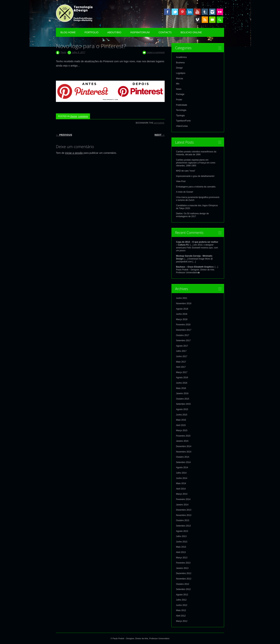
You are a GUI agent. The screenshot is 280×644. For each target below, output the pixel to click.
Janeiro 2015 (182, 441)
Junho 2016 (182, 383)
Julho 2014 (181, 473)
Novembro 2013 (184, 515)
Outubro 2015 (183, 399)
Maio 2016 (181, 388)
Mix (178, 84)
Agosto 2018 (182, 309)
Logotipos (83, 116)
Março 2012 (182, 621)
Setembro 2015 (183, 404)
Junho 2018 (182, 314)
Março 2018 (182, 319)
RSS (205, 20)
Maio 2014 (181, 483)
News (179, 89)
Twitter (175, 12)
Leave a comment (156, 52)
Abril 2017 (181, 367)
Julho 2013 (181, 536)
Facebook (167, 12)
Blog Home (68, 32)
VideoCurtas (182, 126)
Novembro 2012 (184, 579)
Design (74, 116)
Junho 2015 (182, 415)
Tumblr (205, 12)
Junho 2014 (182, 478)
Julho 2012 (181, 600)
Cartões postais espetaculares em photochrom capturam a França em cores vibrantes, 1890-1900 (196, 163)
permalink (159, 123)
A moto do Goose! (185, 192)
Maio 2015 (181, 420)
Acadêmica (181, 57)
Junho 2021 (182, 298)
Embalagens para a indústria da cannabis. (196, 187)
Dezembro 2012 (184, 573)
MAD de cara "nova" (186, 171)
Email (212, 20)
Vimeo (197, 20)
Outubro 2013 (183, 520)
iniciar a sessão (74, 153)
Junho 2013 (182, 542)
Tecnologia (181, 110)
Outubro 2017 (183, 335)
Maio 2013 (181, 547)
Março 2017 (182, 372)
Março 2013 (182, 558)
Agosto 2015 (182, 409)
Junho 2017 (182, 356)
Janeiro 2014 (182, 505)
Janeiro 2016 (182, 393)
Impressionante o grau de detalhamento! (195, 176)
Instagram (212, 12)
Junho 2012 (182, 605)
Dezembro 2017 (184, 330)
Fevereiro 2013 (183, 563)
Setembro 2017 (183, 341)
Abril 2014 (181, 489)
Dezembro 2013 (184, 510)
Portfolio (91, 32)
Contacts (165, 32)
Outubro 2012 (183, 584)
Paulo (63, 52)
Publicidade (182, 105)
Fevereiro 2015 (183, 436)
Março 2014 (182, 494)
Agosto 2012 (182, 595)
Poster (179, 100)
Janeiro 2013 (182, 568)
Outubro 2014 (183, 457)
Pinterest (182, 12)
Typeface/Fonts (183, 121)
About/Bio (114, 32)
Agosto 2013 (182, 531)
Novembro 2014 (184, 452)
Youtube (197, 12)
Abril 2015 (181, 425)
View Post (181, 181)
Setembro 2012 (183, 589)
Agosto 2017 (182, 346)
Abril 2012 (181, 616)
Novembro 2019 (184, 303)
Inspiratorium (140, 32)
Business (180, 63)
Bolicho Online (191, 32)
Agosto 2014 (182, 467)
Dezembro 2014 (184, 446)
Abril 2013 (181, 552)
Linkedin (190, 12)
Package (180, 94)
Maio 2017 (181, 362)
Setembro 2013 (183, 526)
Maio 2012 (181, 610)
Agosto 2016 (182, 378)
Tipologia (180, 116)
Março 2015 (182, 430)
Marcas (180, 79)
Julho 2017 (181, 351)
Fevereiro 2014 (183, 499)
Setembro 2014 (183, 462)
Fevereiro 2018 (183, 325)
